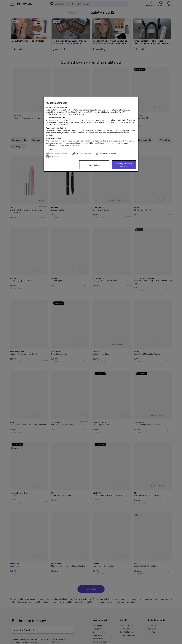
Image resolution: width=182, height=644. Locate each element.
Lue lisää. (50, 150)
